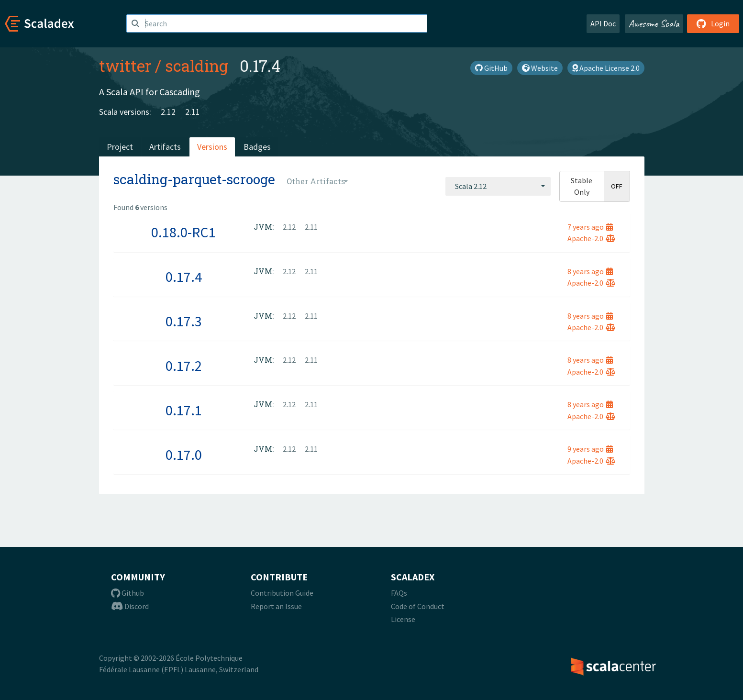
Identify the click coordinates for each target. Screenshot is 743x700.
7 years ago (590, 227)
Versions (212, 147)
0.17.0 (184, 455)
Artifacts (165, 147)
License (403, 619)
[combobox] (498, 186)
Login (713, 23)
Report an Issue (276, 606)
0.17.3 (184, 321)
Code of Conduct (418, 606)
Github (128, 593)
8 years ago (590, 271)
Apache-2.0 (591, 238)
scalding (197, 66)
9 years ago (590, 449)
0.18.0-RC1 (183, 232)
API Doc (603, 23)
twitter (125, 66)
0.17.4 (184, 277)
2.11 (193, 112)
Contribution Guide (282, 593)
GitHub (491, 68)
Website (540, 68)
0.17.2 (184, 366)
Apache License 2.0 (606, 68)
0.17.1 (184, 410)
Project (120, 147)
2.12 (168, 112)
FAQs (399, 593)
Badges (257, 147)
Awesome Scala (654, 23)
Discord (130, 606)
